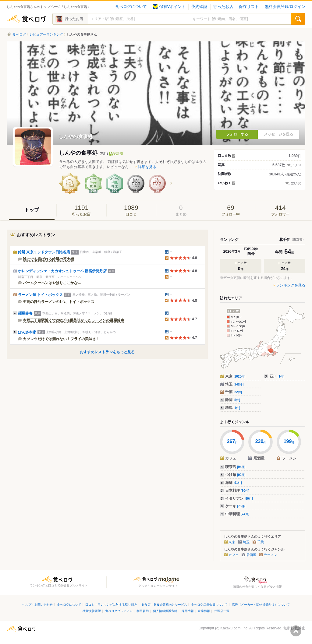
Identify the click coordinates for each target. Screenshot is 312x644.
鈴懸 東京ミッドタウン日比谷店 (44, 252)
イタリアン (239, 498)
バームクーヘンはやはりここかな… (52, 283)
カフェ (234, 555)
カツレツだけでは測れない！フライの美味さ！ (61, 339)
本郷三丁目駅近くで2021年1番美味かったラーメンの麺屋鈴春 (74, 320)
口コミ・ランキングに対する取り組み (111, 605)
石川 (277, 376)
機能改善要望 (92, 611)
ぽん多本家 (27, 332)
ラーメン (271, 555)
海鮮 (234, 483)
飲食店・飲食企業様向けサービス (164, 605)
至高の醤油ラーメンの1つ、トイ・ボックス (59, 302)
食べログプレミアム (119, 611)
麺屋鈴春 (25, 313)
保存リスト (249, 7)
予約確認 (199, 7)
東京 (235, 376)
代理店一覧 (222, 611)
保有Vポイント (169, 7)
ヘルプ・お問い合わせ (37, 605)
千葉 (234, 392)
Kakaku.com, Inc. (234, 628)
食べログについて (131, 7)
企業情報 (204, 611)
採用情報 (188, 611)
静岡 (233, 400)
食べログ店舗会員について (209, 605)
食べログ (27, 19)
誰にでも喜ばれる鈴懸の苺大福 (48, 259)
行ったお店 (223, 7)
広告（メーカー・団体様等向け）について (261, 605)
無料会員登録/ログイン (285, 7)
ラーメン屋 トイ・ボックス (40, 295)
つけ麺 (235, 475)
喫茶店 (235, 467)
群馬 (233, 408)
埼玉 (234, 384)
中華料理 (237, 514)
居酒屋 (251, 555)
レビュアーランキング (46, 34)
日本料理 (237, 491)
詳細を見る (147, 167)
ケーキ (235, 506)
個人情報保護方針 (165, 611)
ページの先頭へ (296, 631)
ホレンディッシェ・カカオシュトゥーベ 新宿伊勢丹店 (62, 271)
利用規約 (143, 611)
